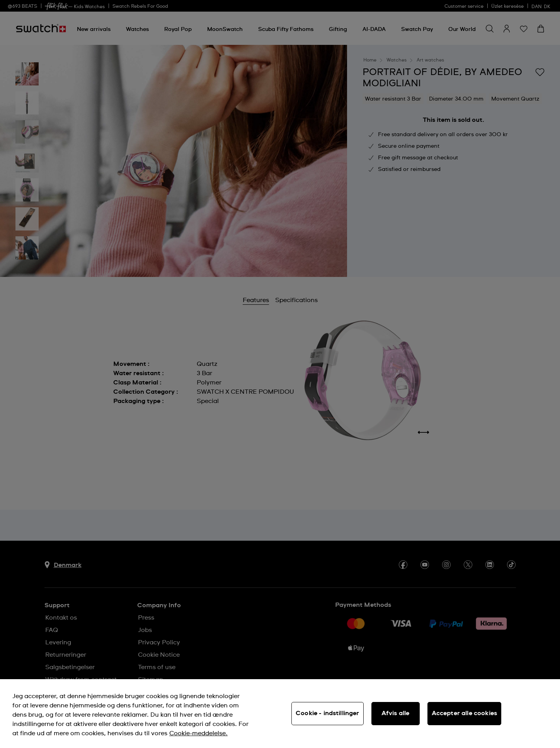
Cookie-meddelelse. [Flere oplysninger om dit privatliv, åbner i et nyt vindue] (198, 733)
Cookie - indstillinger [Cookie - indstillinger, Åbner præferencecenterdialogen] (328, 713)
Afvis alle (396, 713)
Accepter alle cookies (464, 713)
